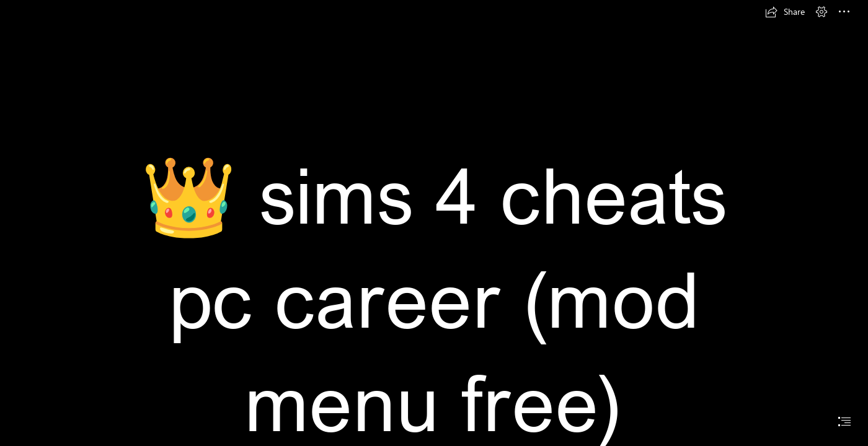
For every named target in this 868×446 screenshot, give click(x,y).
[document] (434, 223)
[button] (785, 12)
